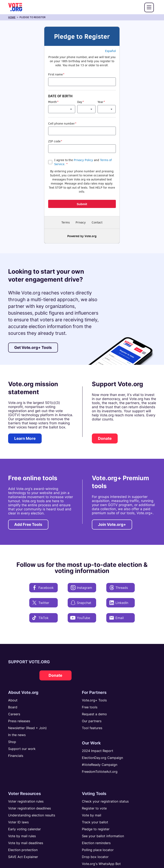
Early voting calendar (24, 829)
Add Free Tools (28, 525)
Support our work (22, 749)
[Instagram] (82, 588)
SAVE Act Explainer (23, 857)
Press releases (19, 721)
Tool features (92, 728)
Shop (12, 742)
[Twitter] (43, 603)
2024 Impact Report (98, 751)
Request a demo (94, 714)
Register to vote (94, 808)
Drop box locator (95, 857)
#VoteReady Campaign (100, 765)
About (13, 700)
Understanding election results (32, 815)
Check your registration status (105, 801)
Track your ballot (95, 822)
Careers (14, 714)
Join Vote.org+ (112, 525)
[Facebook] (43, 588)
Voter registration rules (26, 801)
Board (13, 707)
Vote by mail (92, 815)
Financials (16, 756)
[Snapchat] (82, 603)
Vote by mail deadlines (26, 843)
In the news (17, 735)
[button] (149, 7)
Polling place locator (98, 850)
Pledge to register (96, 829)
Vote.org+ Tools (94, 700)
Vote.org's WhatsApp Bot (101, 864)
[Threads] (121, 588)
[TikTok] (43, 618)
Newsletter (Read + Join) (27, 728)
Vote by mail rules (22, 836)
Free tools (90, 707)
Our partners (92, 721)
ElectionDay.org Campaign (102, 758)
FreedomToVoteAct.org (100, 772)
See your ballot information (103, 836)
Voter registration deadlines (29, 808)
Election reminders (96, 843)
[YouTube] (82, 618)
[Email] (121, 618)
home (12, 17)
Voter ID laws (18, 822)
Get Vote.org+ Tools (33, 348)
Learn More (25, 438)
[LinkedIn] (121, 603)
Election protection (23, 850)
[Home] (15, 7)
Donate (105, 438)
